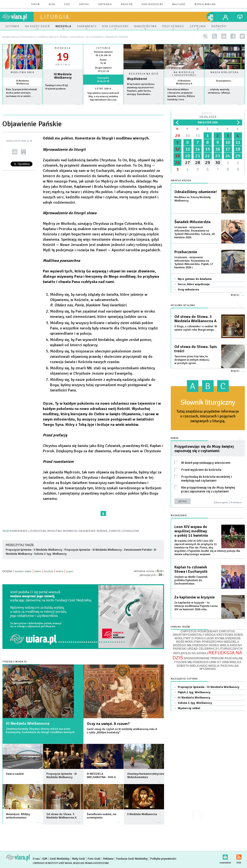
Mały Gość (179, 4)
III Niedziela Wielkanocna (28, 723)
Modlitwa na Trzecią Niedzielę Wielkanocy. (193, 199)
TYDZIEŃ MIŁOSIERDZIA (191, 662)
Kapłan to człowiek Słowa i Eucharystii (191, 569)
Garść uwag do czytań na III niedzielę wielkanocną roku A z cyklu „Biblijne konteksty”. (122, 731)
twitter (242, 36)
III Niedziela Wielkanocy (22, 82)
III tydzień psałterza (55, 89)
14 (198, 149)
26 (177, 163)
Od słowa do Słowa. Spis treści (196, 349)
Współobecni (137, 79)
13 (188, 149)
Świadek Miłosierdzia (192, 222)
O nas (36, 859)
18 (238, 149)
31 (198, 136)
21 (198, 156)
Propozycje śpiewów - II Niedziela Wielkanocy (34, 550)
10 (228, 142)
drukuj (23, 152)
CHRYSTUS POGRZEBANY (199, 631)
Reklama (108, 859)
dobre (60, 571)
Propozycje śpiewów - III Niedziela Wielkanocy (93, 550)
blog (52, 4)
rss (214, 36)
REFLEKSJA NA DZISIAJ (191, 653)
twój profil (226, 17)
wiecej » (63, 107)
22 (208, 156)
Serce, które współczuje (194, 284)
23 (218, 156)
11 (238, 142)
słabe (38, 571)
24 (228, 156)
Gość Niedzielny (152, 4)
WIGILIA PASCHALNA (224, 666)
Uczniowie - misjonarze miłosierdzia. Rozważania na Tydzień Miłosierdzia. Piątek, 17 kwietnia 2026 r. (194, 262)
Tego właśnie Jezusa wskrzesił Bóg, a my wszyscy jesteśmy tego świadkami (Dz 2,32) (103, 96)
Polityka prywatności (163, 859)
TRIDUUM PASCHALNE (226, 658)
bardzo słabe (23, 571)
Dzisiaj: (208, 116)
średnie (48, 571)
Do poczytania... (224, 81)
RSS (239, 856)
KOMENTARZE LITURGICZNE (28, 531)
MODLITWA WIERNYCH (62, 531)
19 (177, 156)
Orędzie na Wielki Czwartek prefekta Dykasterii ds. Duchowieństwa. (191, 580)
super (70, 571)
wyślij (15, 152)
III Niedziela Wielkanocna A (184, 82)
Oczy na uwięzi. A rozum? (108, 724)
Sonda (175, 438)
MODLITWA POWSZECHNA (204, 642)
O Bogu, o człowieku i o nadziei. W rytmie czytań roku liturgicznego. (196, 328)
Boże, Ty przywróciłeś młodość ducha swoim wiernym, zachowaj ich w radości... (22, 93)
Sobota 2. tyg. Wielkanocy (50, 554)
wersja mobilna (205, 4)
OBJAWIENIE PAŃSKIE (93, 531)
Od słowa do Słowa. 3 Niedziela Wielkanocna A (195, 319)
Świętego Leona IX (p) (57, 85)
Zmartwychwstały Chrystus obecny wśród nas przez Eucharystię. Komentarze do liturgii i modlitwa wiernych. (41, 731)
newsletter (224, 36)
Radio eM (127, 4)
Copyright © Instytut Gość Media (52, 863)
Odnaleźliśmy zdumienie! (196, 192)
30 (188, 136)
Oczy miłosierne (188, 290)
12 (177, 149)
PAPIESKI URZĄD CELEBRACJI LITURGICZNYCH (208, 649)
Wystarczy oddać (189, 708)
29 (177, 136)
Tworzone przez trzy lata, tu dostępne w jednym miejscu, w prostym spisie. (192, 360)
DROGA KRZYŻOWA (219, 635)
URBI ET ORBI (219, 662)
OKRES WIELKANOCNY (225, 645)
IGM (45, 859)
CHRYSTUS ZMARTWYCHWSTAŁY (204, 633)
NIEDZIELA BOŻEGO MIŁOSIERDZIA (206, 644)
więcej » (23, 107)
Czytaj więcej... (144, 106)
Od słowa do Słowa (183, 305)
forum (35, 4)
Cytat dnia (103, 89)
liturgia (55, 17)
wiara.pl (18, 17)
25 (238, 156)
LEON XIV (212, 638)
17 (228, 149)
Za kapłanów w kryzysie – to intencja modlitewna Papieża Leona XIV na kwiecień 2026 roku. (196, 606)
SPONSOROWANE (196, 658)
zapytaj (84, 4)
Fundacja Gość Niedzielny (132, 859)
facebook (233, 36)
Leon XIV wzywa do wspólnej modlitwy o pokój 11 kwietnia (191, 531)
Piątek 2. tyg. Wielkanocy (194, 692)
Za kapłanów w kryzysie (195, 597)
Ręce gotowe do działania (195, 279)
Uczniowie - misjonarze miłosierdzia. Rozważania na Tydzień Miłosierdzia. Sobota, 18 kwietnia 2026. (194, 232)
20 (188, 156)
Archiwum (236, 503)
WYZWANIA (208, 669)
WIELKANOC (199, 666)
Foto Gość (94, 859)
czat (67, 4)
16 (218, 149)
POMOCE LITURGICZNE (124, 531)
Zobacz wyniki (221, 503)
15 (208, 149)
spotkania (105, 4)
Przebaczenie (186, 252)
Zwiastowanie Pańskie (138, 550)
